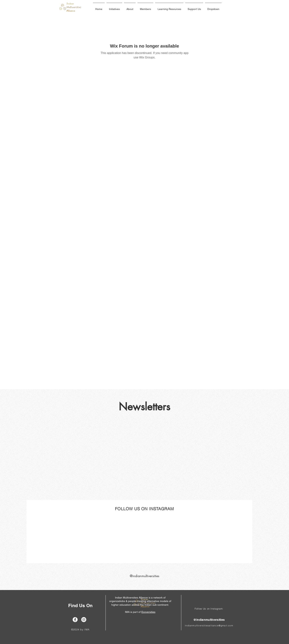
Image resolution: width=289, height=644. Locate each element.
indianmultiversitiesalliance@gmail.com (209, 625)
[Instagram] (84, 620)
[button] (114, 7)
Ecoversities (148, 612)
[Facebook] (75, 620)
